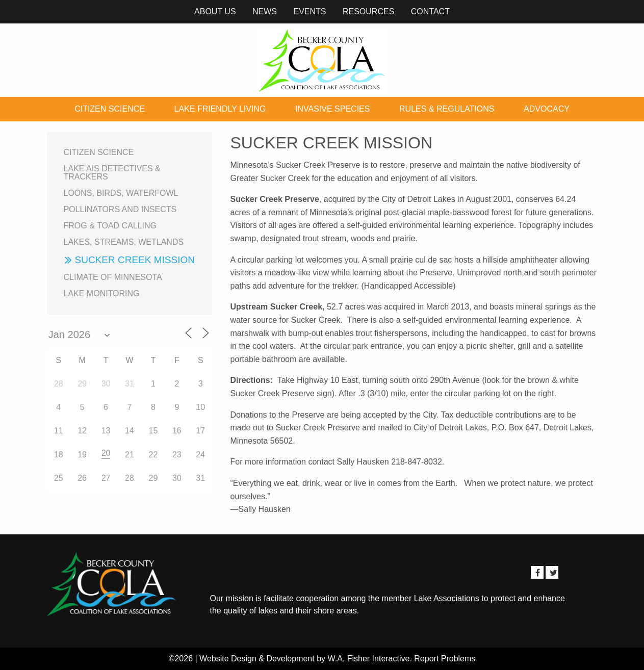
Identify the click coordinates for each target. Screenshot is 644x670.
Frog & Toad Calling (110, 226)
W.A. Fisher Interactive (368, 659)
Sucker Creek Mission (135, 260)
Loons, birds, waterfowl (121, 193)
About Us (215, 11)
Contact (430, 11)
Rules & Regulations (447, 109)
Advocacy (547, 109)
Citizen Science (110, 109)
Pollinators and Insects (120, 209)
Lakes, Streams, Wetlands (124, 242)
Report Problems (445, 659)
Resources (368, 11)
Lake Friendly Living (220, 109)
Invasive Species (332, 109)
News (265, 11)
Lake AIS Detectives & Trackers (112, 173)
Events (310, 11)
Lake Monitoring (102, 293)
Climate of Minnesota (113, 277)
